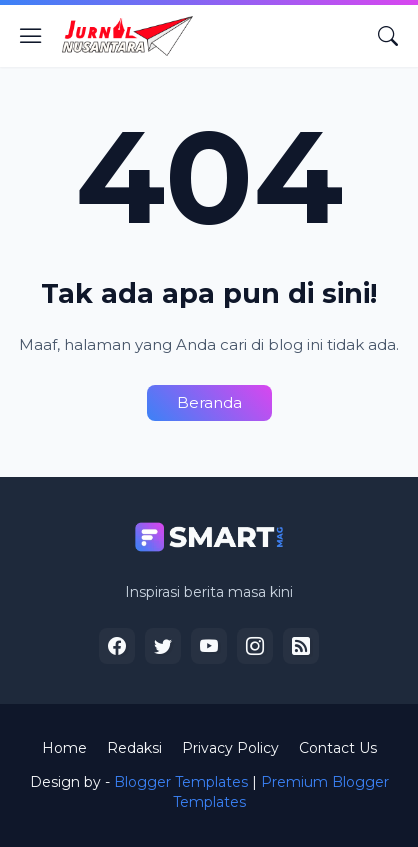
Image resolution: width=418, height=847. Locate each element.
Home (64, 748)
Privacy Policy (230, 748)
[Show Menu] (31, 36)
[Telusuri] (388, 36)
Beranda (209, 402)
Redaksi (134, 748)
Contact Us (338, 748)
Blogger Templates (181, 782)
